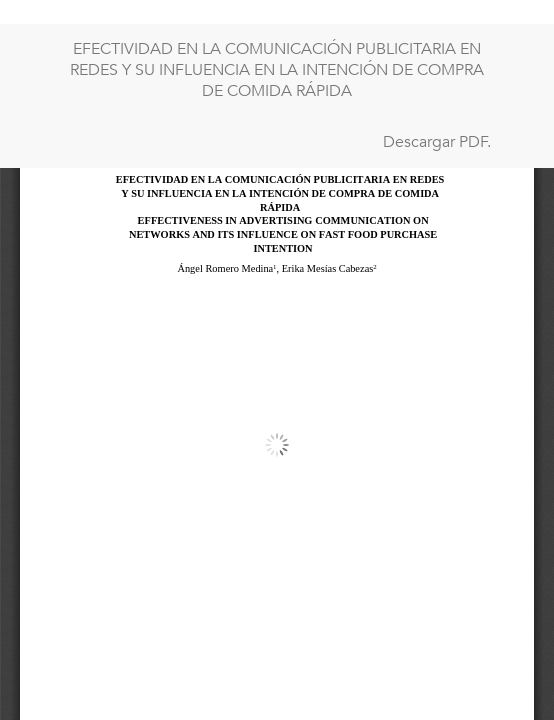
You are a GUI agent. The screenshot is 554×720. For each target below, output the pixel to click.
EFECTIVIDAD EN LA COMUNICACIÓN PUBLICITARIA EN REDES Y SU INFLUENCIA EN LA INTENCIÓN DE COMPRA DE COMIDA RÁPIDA (277, 70)
